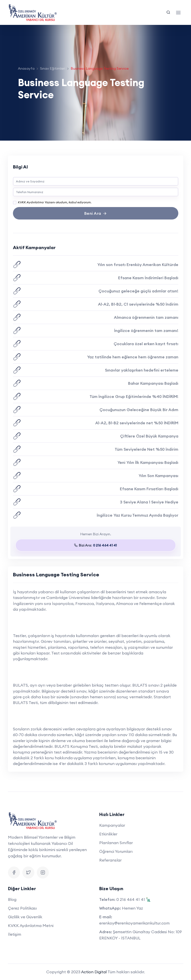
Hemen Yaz (132, 908)
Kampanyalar (112, 825)
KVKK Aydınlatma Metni (31, 926)
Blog (12, 899)
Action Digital (94, 972)
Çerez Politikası (22, 908)
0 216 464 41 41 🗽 (134, 899)
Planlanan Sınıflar (116, 843)
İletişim (15, 934)
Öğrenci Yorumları (116, 851)
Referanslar (110, 860)
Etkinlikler (108, 834)
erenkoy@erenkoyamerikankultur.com (134, 923)
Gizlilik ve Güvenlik (25, 917)
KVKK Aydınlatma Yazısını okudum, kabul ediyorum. (55, 202)
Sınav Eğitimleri (53, 68)
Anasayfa (26, 68)
